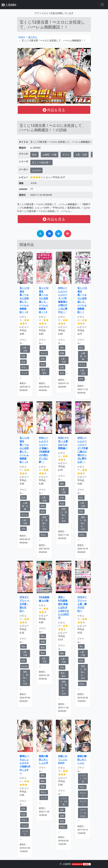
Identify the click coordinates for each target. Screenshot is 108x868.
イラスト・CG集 (64, 801)
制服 (62, 353)
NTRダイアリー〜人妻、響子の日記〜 (82, 604)
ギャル (66, 155)
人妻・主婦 (81, 155)
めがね (24, 666)
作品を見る (54, 110)
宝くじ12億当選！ (41, 162)
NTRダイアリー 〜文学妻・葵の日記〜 (24, 604)
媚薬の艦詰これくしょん (82, 759)
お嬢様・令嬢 (50, 155)
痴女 (43, 781)
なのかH (36, 170)
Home (22, 37)
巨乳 (23, 356)
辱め (43, 348)
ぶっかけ (25, 833)
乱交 (23, 362)
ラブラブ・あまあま (83, 813)
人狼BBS (9, 5)
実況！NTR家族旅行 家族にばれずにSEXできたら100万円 (64, 607)
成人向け (33, 37)
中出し (24, 367)
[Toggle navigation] (102, 5)
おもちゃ (83, 794)
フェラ (24, 373)
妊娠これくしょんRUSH (63, 759)
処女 (34, 155)
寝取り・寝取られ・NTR (44, 523)
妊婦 (62, 816)
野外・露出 (44, 371)
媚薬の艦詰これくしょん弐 (43, 759)
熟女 (43, 653)
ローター (83, 803)
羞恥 (62, 653)
